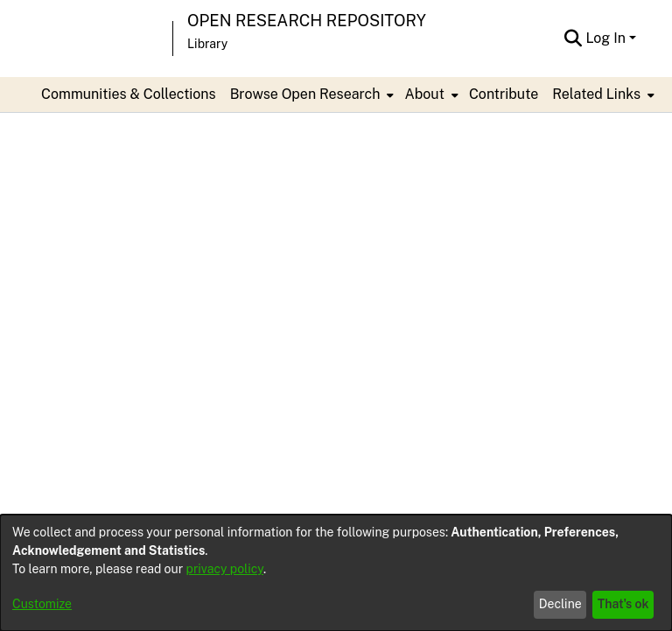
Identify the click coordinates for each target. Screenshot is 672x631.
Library (207, 44)
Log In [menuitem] (605, 38)
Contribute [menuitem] (504, 94)
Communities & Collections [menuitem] (129, 94)
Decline (560, 604)
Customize (42, 604)
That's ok (623, 604)
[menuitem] (311, 95)
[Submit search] (573, 39)
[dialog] (336, 573)
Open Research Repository (307, 21)
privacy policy (225, 569)
